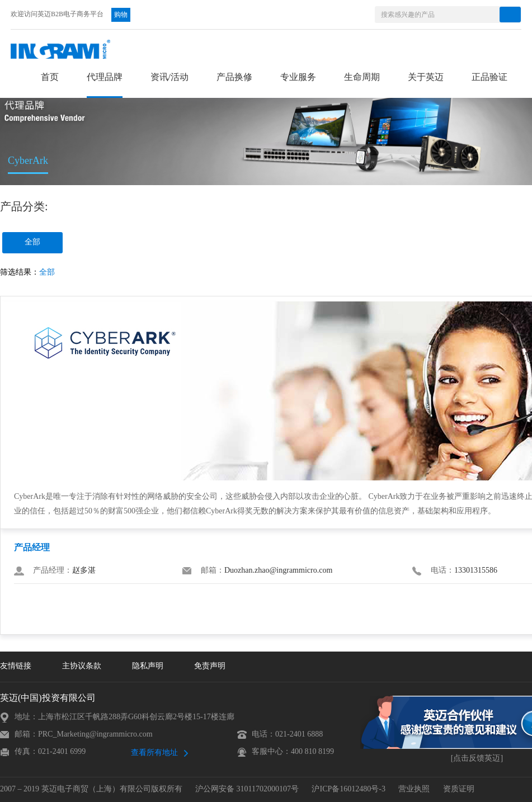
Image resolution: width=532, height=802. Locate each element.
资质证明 (459, 789)
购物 (121, 15)
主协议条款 (82, 666)
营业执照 (414, 789)
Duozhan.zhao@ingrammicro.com (278, 571)
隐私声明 (148, 666)
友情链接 (16, 666)
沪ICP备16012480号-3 (348, 789)
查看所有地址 (154, 753)
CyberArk (28, 161)
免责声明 (210, 666)
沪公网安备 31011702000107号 (247, 789)
